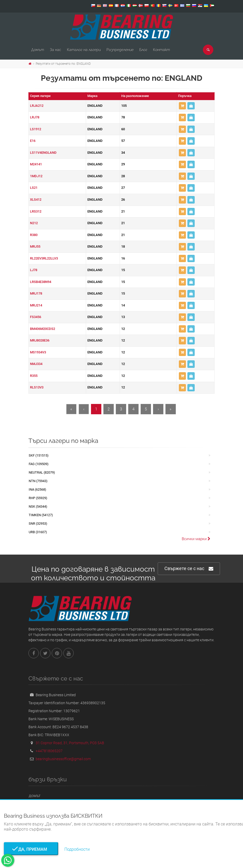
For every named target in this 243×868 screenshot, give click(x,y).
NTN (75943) (38, 481)
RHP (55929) (38, 498)
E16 (33, 141)
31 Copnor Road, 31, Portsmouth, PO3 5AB (70, 743)
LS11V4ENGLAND (43, 153)
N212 (34, 223)
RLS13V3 (37, 387)
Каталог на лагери (84, 50)
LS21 (34, 188)
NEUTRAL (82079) (42, 472)
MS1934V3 (38, 352)
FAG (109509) (39, 464)
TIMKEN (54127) (41, 515)
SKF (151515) (39, 455)
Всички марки (196, 539)
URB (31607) (38, 532)
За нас (56, 50)
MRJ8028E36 (40, 340)
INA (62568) (37, 489)
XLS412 (36, 200)
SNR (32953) (38, 524)
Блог (143, 50)
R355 (34, 376)
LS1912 (36, 129)
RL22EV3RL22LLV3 (44, 258)
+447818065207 (49, 751)
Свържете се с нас (189, 569)
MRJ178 (36, 293)
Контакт (162, 50)
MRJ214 (36, 305)
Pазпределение (120, 50)
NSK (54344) (38, 506)
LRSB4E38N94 (41, 282)
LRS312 (36, 211)
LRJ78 (35, 117)
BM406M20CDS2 (43, 329)
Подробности (77, 849)
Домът (38, 50)
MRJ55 (35, 246)
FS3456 (36, 317)
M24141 (36, 164)
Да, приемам (31, 849)
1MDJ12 (36, 176)
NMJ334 (36, 364)
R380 (34, 235)
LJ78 (34, 270)
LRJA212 (37, 106)
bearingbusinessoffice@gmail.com (63, 759)
